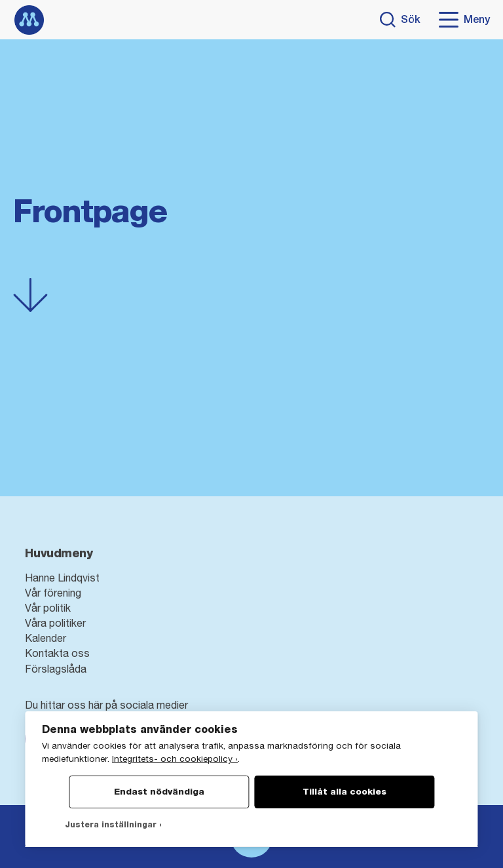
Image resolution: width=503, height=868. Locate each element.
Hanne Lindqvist (62, 578)
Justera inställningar (111, 825)
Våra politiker (55, 623)
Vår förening (53, 593)
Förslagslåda (56, 669)
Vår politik (48, 608)
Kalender (46, 638)
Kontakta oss (57, 653)
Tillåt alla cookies (345, 791)
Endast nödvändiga (159, 791)
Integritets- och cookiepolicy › (175, 759)
